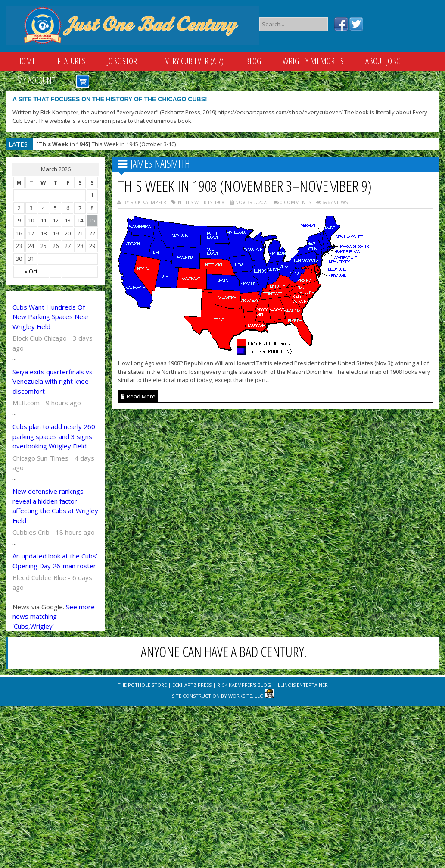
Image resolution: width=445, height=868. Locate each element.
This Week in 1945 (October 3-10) (106, 144)
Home (26, 61)
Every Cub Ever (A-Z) (193, 61)
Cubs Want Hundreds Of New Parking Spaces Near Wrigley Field (51, 317)
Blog (253, 61)
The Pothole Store (142, 685)
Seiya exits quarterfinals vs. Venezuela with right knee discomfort (53, 381)
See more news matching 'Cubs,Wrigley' (54, 616)
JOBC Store (124, 61)
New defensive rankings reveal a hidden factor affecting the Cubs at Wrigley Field (55, 506)
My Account (36, 80)
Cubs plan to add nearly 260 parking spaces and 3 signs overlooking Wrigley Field (54, 436)
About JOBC (383, 61)
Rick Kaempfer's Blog (244, 685)
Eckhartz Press (192, 685)
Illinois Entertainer (302, 685)
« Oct (31, 271)
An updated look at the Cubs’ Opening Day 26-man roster (55, 561)
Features (71, 61)
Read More (138, 396)
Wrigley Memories (313, 61)
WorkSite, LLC (246, 696)
